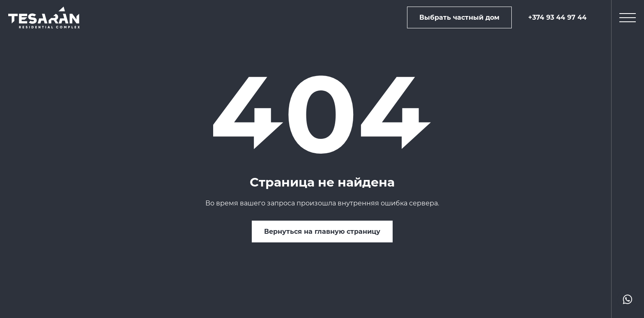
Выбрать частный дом (459, 17)
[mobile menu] (628, 18)
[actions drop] (628, 300)
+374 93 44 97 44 (557, 17)
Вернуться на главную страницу (322, 232)
